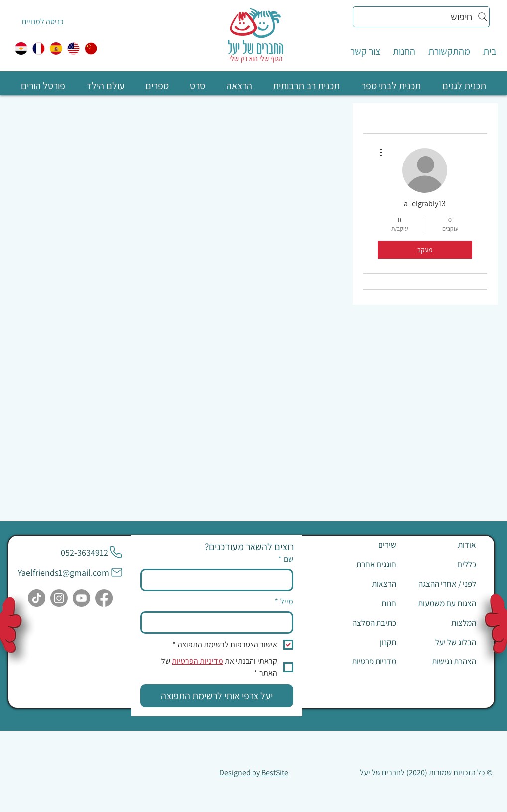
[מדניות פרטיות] (361, 661)
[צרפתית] (39, 49)
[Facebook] (104, 598)
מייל (284, 602)
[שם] (220, 580)
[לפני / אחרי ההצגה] (441, 584)
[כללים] (441, 564)
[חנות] (361, 603)
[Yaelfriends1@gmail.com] (71, 572)
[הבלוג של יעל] (441, 642)
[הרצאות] (361, 584)
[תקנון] (361, 642)
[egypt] (21, 49)
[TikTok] (37, 598)
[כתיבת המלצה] (361, 623)
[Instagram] (59, 598)
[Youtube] (81, 598)
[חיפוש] (421, 17)
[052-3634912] (92, 552)
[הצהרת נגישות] (441, 661)
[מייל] (220, 622)
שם (286, 559)
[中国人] (91, 49)
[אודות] (441, 545)
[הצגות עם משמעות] (441, 603)
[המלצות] (441, 623)
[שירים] (361, 545)
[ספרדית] (56, 49)
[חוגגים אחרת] (361, 564)
